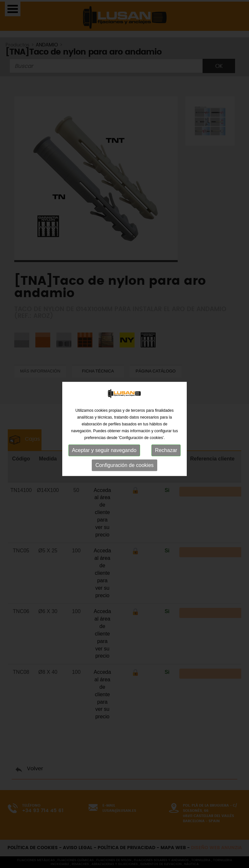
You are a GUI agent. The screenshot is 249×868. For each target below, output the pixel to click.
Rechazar (166, 446)
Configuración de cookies (124, 461)
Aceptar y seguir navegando (104, 446)
